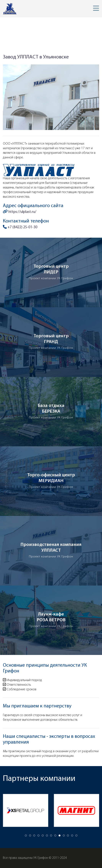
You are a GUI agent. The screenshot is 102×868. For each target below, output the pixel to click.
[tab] (26, 836)
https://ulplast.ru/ (20, 212)
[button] (96, 9)
